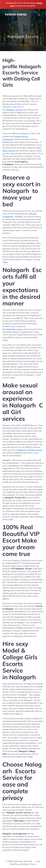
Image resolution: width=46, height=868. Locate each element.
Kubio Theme (30, 864)
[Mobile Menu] (39, 15)
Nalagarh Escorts (14, 110)
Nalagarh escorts (15, 329)
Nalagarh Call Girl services (30, 450)
